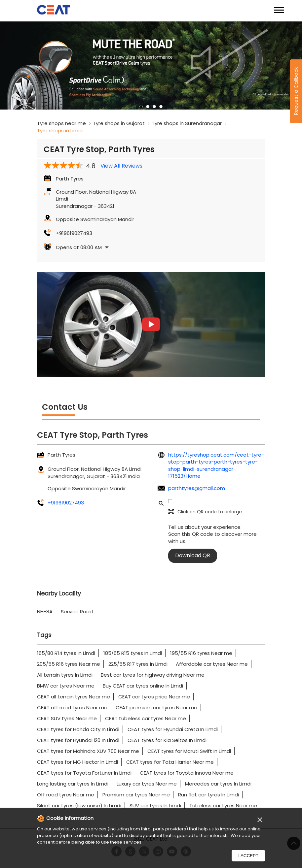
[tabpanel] (151, 66)
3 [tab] (154, 107)
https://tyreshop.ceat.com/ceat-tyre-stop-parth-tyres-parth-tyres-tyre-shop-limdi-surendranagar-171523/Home (216, 465)
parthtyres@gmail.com (197, 488)
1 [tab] (141, 107)
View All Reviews (121, 166)
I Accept (248, 856)
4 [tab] (161, 107)
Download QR (193, 555)
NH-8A (45, 611)
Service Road (77, 611)
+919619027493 (74, 233)
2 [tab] (148, 107)
